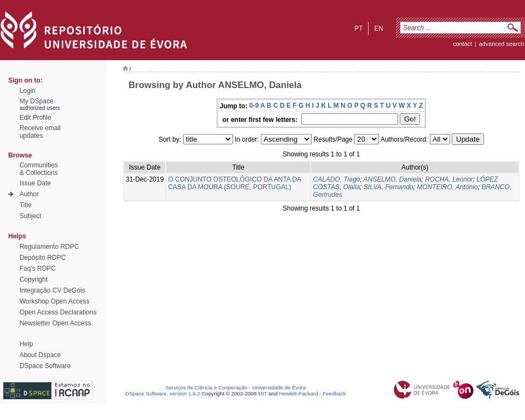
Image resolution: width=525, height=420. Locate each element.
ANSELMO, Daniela (392, 179)
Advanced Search (501, 44)
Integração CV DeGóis (52, 290)
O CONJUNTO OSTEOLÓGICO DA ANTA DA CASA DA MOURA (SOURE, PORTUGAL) (234, 183)
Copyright (34, 279)
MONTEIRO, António (447, 187)
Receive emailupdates (40, 132)
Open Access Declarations (58, 312)
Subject (31, 216)
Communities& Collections (39, 169)
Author (29, 194)
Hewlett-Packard (298, 393)
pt (358, 28)
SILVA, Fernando (389, 187)
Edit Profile (36, 118)
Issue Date (35, 183)
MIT (263, 393)
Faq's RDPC (38, 269)
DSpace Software (45, 366)
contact (462, 44)
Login (28, 91)
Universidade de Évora (279, 387)
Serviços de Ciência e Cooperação (207, 387)
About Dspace (40, 355)
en (379, 28)
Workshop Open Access (55, 301)
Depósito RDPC (43, 258)
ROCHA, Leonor (449, 179)
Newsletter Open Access (56, 323)
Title (26, 205)
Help (27, 344)
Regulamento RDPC (49, 247)
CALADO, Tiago (336, 179)
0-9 (254, 106)
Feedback (334, 393)
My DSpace (37, 101)
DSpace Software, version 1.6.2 (163, 393)
